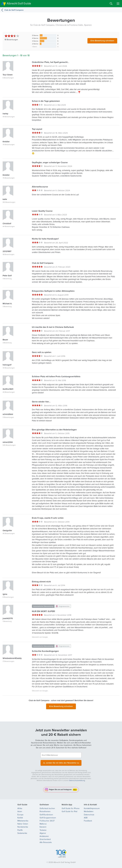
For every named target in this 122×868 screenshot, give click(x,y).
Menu (118, 4)
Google (45, 637)
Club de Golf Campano (14, 10)
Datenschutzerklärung (77, 780)
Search (111, 4)
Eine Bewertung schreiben (102, 41)
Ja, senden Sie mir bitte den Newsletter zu (61, 762)
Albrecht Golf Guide (19, 3)
